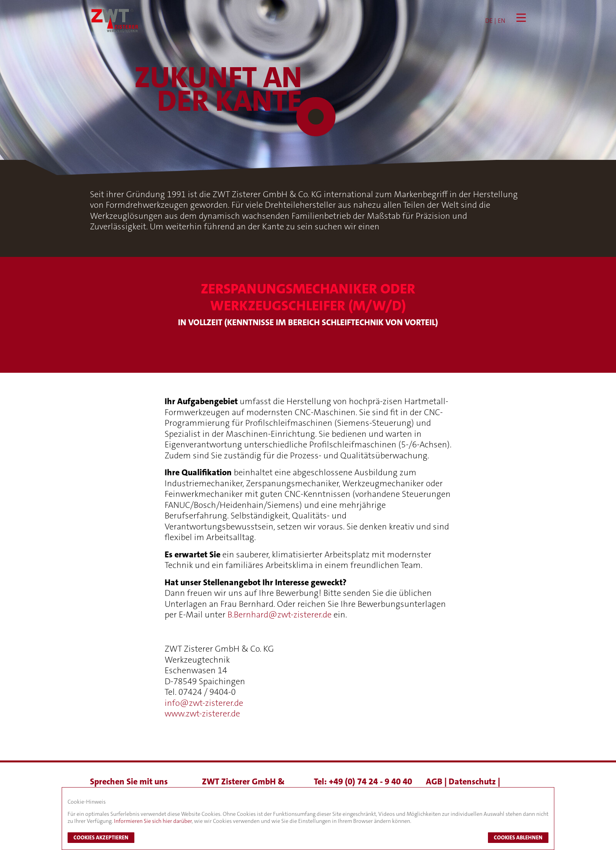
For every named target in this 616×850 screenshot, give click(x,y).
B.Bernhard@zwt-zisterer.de (280, 615)
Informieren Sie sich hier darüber (153, 821)
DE (489, 21)
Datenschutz (473, 781)
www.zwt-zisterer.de (202, 714)
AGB (435, 781)
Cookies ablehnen (518, 837)
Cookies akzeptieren (101, 837)
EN (501, 21)
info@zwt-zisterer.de (204, 703)
